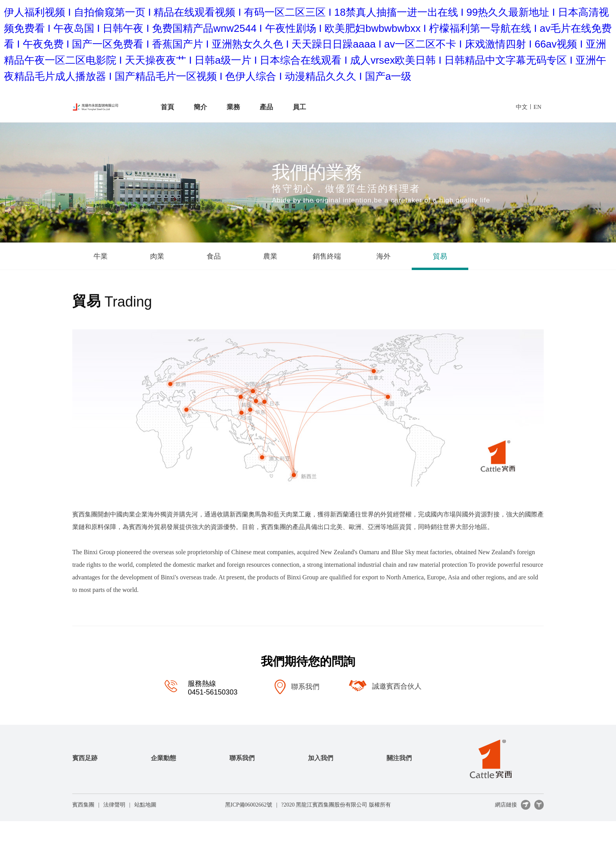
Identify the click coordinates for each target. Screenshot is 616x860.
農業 (270, 256)
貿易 (440, 256)
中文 (522, 107)
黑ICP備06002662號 (249, 805)
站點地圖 (145, 805)
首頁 (167, 107)
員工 (299, 107)
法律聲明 (114, 805)
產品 (266, 107)
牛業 (101, 256)
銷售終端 (327, 256)
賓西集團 (83, 805)
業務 (233, 107)
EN (537, 107)
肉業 (157, 256)
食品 (214, 256)
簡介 (200, 107)
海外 (383, 256)
